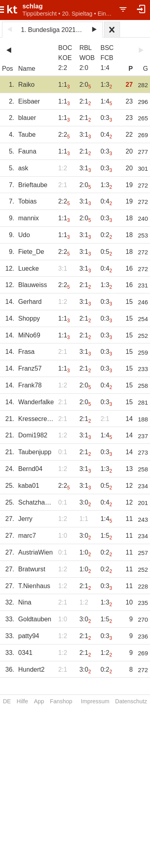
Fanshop (61, 701)
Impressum (95, 701)
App (39, 701)
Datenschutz (131, 701)
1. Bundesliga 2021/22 (53, 30)
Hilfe (23, 701)
